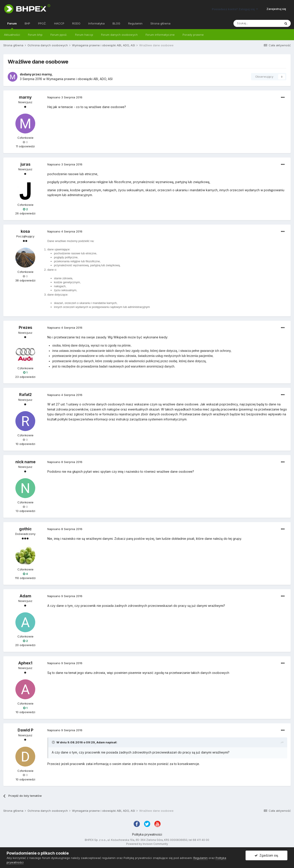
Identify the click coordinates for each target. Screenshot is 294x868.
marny (47, 74)
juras (25, 164)
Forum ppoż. (59, 35)
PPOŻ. (42, 23)
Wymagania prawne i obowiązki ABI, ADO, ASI (79, 79)
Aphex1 (25, 663)
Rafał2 (25, 395)
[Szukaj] (257, 23)
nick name (25, 462)
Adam (25, 596)
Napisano (65, 97)
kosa (25, 231)
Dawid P (25, 730)
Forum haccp (84, 35)
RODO (76, 23)
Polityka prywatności (147, 834)
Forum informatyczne (160, 35)
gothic (25, 529)
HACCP (59, 23)
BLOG (116, 23)
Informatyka (96, 23)
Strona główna (160, 23)
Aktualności (12, 35)
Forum (12, 25)
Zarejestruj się (276, 9)
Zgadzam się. (267, 855)
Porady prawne (193, 35)
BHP (27, 23)
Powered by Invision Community (147, 844)
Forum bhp (35, 35)
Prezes (25, 327)
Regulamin (135, 23)
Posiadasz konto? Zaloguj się (235, 9)
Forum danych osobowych (119, 35)
